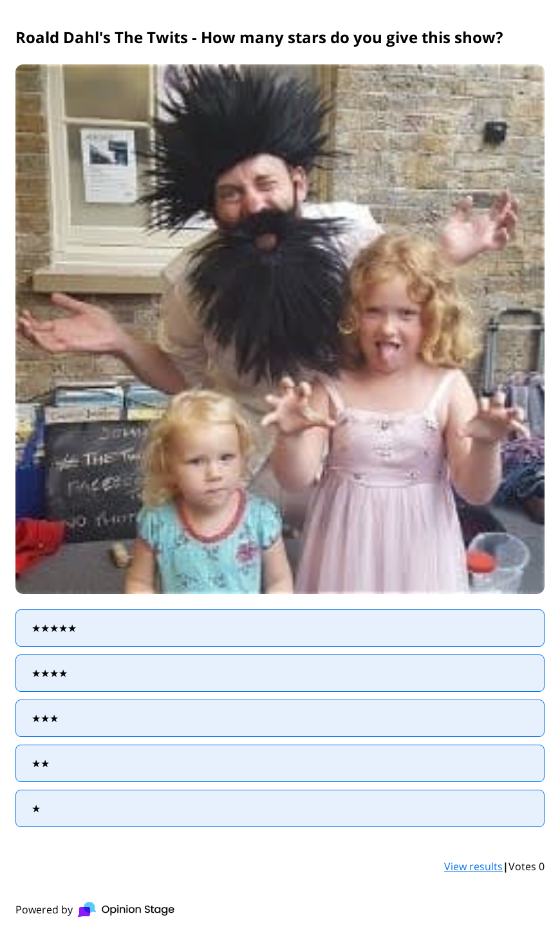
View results (473, 866)
